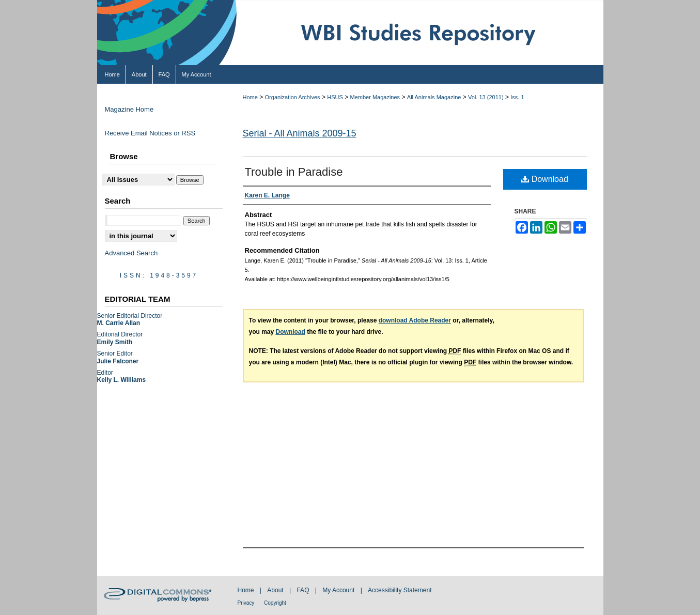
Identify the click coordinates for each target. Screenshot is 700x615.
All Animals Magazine (434, 97)
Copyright (275, 603)
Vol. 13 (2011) (486, 97)
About (276, 590)
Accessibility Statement (400, 590)
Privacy (247, 603)
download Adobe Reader (415, 320)
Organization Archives (293, 97)
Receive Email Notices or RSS (150, 133)
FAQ (304, 590)
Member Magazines (375, 97)
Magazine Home (129, 109)
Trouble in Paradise (294, 172)
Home (250, 97)
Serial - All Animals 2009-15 (300, 133)
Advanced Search (131, 253)
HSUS (335, 97)
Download (545, 179)
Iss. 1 (517, 97)
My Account (339, 590)
